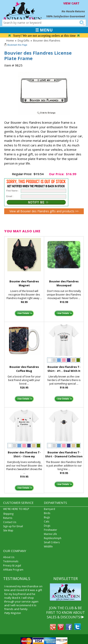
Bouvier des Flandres (47, 40)
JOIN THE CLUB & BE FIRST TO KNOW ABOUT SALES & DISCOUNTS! (66, 613)
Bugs (47, 517)
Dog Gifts (24, 40)
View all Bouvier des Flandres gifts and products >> (44, 211)
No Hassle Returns (73, 11)
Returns (8, 518)
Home (10, 40)
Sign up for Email (13, 526)
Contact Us (10, 522)
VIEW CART (71, 3)
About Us (9, 557)
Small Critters (52, 542)
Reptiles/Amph (53, 538)
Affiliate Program (13, 570)
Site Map (8, 530)
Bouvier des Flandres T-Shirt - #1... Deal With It (64, 369)
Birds (47, 513)
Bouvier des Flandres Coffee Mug (24, 369)
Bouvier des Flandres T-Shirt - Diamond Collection (64, 454)
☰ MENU (44, 30)
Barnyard (49, 509)
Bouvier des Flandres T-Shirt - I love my (24, 454)
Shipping (8, 514)
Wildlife (48, 547)
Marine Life (50, 534)
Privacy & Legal (12, 565)
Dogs (47, 526)
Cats (47, 521)
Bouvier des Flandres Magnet (24, 283)
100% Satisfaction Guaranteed (65, 16)
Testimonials (11, 561)
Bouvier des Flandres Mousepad (64, 283)
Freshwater (51, 530)
